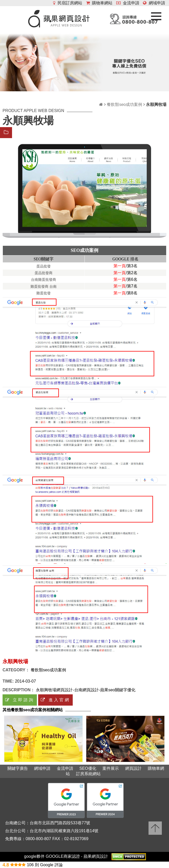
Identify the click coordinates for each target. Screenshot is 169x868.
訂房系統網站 (88, 774)
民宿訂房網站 (68, 3)
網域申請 (154, 3)
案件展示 (111, 768)
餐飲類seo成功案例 (124, 104)
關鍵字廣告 (18, 768)
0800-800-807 (38, 839)
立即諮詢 (20, 700)
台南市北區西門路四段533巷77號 (60, 823)
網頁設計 (133, 768)
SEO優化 (88, 768)
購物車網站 (99, 3)
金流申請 (128, 3)
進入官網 (55, 700)
